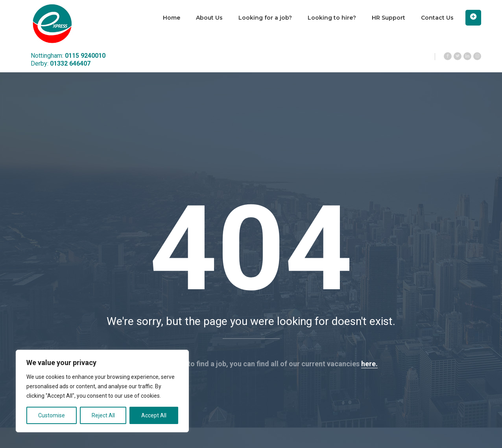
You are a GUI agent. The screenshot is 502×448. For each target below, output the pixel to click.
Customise (52, 415)
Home (172, 18)
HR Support (388, 18)
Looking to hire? (332, 18)
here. (369, 364)
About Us (209, 18)
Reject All (103, 415)
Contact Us (437, 18)
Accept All (154, 415)
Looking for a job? (265, 18)
